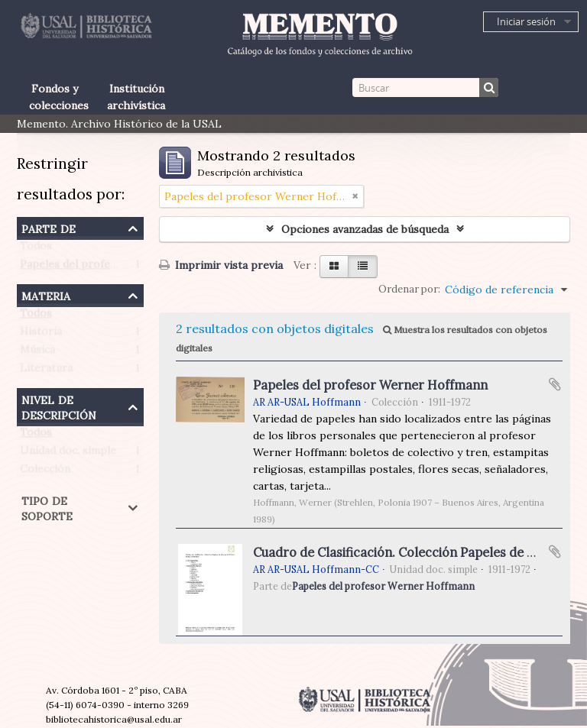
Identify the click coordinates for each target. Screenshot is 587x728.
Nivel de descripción (59, 406)
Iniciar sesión (526, 21)
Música (37, 353)
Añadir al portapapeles (555, 384)
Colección (45, 472)
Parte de (49, 227)
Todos (36, 249)
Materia (46, 294)
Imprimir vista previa (221, 265)
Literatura (46, 371)
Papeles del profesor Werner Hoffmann (121, 267)
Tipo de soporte (47, 507)
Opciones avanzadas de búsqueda (365, 229)
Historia (41, 335)
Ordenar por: (409, 289)
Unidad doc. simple (68, 454)
